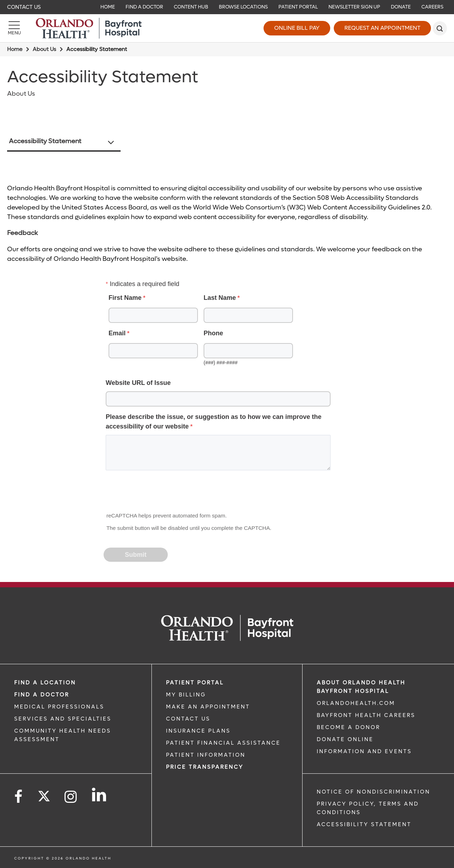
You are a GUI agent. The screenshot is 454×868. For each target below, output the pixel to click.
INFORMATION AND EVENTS (364, 751)
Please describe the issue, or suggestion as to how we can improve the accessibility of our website (214, 422)
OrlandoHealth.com (356, 703)
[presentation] (158, 493)
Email (117, 333)
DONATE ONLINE (345, 739)
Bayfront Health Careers (366, 715)
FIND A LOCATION (45, 683)
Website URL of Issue (138, 383)
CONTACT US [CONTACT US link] (188, 719)
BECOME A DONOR (348, 727)
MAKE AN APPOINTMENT (208, 707)
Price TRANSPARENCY (205, 767)
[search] (440, 28)
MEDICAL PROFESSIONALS (59, 707)
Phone (213, 333)
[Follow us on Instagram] (71, 797)
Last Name (220, 298)
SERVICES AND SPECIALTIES (63, 719)
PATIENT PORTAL (195, 683)
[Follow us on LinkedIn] (99, 795)
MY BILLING (186, 695)
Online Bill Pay (297, 28)
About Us (44, 49)
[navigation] (227, 7)
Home (15, 49)
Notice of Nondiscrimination (373, 792)
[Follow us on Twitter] (44, 794)
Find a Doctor (42, 695)
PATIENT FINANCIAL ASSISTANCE (223, 743)
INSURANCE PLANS (198, 731)
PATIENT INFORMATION (206, 755)
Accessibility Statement (45, 141)
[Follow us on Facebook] (19, 797)
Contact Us (24, 7)
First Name (125, 298)
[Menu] (14, 28)
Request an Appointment (382, 28)
